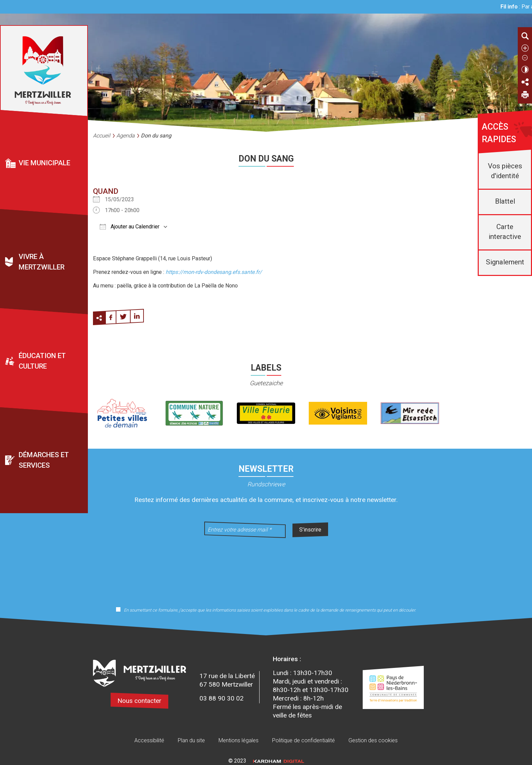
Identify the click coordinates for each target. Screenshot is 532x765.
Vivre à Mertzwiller (42, 262)
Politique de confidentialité (303, 740)
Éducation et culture (42, 361)
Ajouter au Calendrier (130, 227)
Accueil (102, 136)
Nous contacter (139, 701)
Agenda (126, 136)
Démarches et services (44, 460)
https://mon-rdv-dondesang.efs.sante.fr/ (214, 272)
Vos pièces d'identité (505, 171)
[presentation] (266, 568)
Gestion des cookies (373, 740)
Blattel (505, 201)
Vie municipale (44, 163)
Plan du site (191, 740)
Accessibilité (149, 740)
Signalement (505, 262)
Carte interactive (505, 232)
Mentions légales (239, 740)
